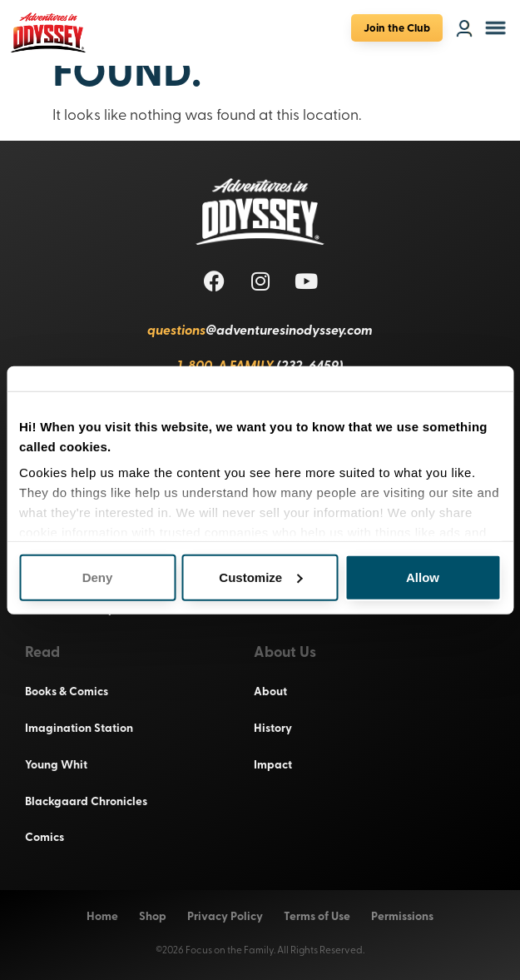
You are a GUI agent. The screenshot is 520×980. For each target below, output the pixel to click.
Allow (423, 577)
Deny (98, 577)
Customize (260, 577)
